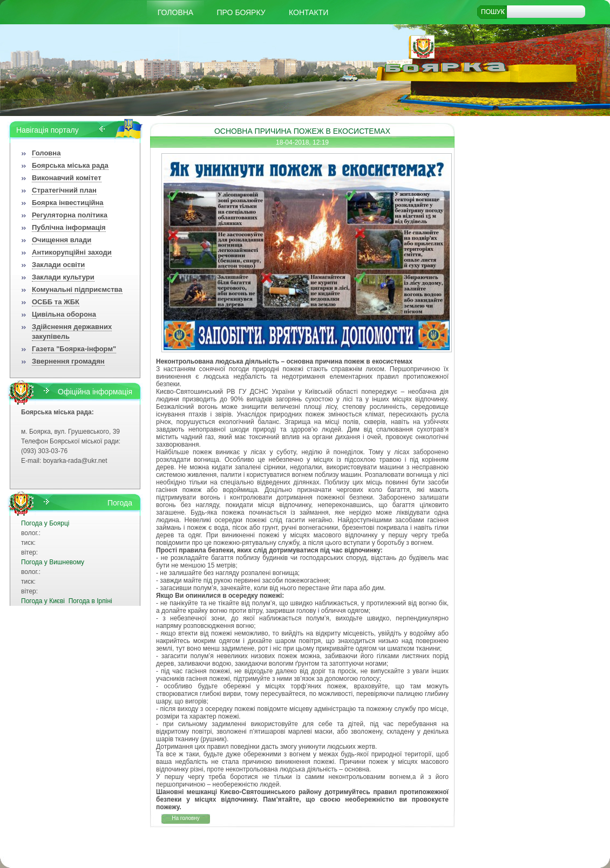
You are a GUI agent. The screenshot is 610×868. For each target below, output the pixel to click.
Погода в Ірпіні (90, 601)
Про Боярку (241, 12)
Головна (175, 12)
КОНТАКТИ (309, 12)
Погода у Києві (43, 601)
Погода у (45, 523)
